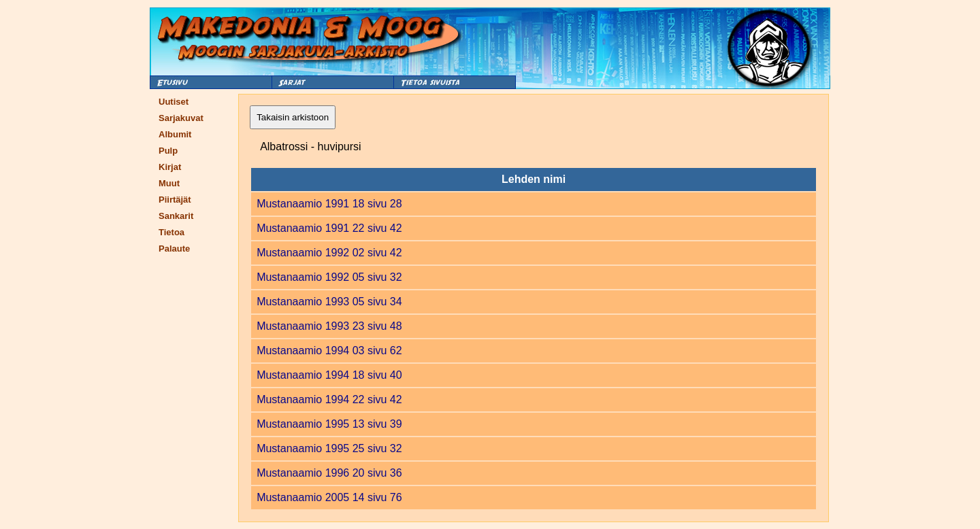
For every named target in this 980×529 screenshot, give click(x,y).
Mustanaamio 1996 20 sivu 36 (329, 473)
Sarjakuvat (181, 118)
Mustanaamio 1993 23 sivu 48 (329, 326)
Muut (169, 183)
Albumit (175, 134)
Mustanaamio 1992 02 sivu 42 (329, 253)
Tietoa (171, 232)
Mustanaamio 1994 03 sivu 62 (329, 351)
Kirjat (170, 167)
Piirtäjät (175, 200)
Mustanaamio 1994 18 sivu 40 (329, 375)
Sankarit (176, 216)
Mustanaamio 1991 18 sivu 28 (329, 204)
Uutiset (174, 102)
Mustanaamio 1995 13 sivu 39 (329, 424)
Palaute (174, 249)
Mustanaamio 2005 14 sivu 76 (329, 497)
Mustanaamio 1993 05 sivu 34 (329, 302)
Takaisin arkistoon (293, 117)
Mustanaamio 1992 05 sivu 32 (329, 277)
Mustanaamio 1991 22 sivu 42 (329, 228)
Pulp (168, 151)
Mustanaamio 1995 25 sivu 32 (329, 448)
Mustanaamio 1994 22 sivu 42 (329, 399)
